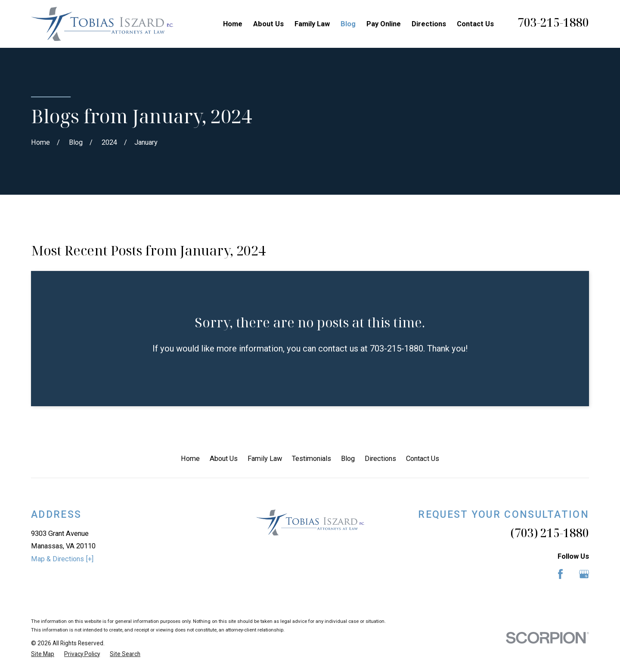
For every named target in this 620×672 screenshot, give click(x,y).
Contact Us (423, 459)
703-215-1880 (553, 22)
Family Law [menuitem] (312, 24)
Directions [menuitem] (429, 24)
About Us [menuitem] (268, 24)
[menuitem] (43, 654)
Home (190, 459)
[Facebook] (560, 574)
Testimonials (312, 459)
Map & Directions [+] (62, 559)
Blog (348, 459)
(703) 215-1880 (550, 533)
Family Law (265, 459)
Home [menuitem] (233, 24)
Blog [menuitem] (348, 24)
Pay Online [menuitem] (384, 24)
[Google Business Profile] (584, 574)
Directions (380, 459)
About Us (224, 459)
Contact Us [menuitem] (475, 24)
